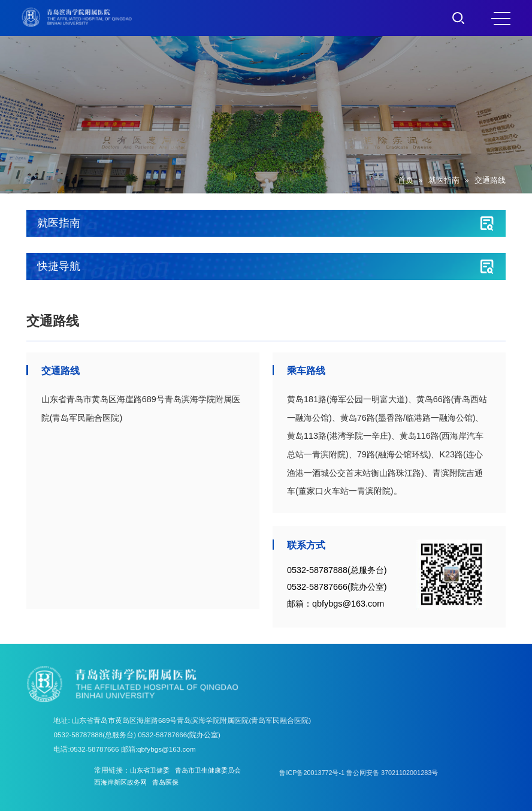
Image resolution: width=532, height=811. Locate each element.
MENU (501, 19)
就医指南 (444, 180)
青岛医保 (171, 782)
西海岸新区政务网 (123, 782)
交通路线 (490, 180)
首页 (406, 180)
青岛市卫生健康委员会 (214, 770)
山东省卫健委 (152, 770)
